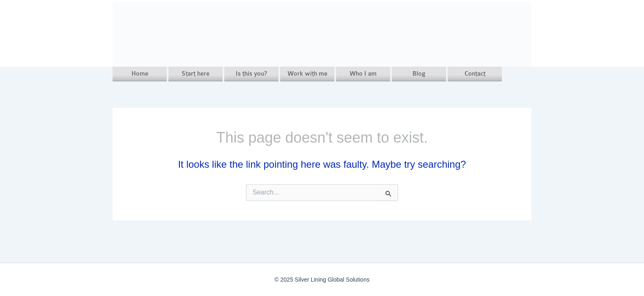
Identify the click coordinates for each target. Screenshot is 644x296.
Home (140, 74)
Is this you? (251, 74)
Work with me (307, 74)
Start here (195, 74)
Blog (419, 74)
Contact (475, 74)
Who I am (363, 74)
